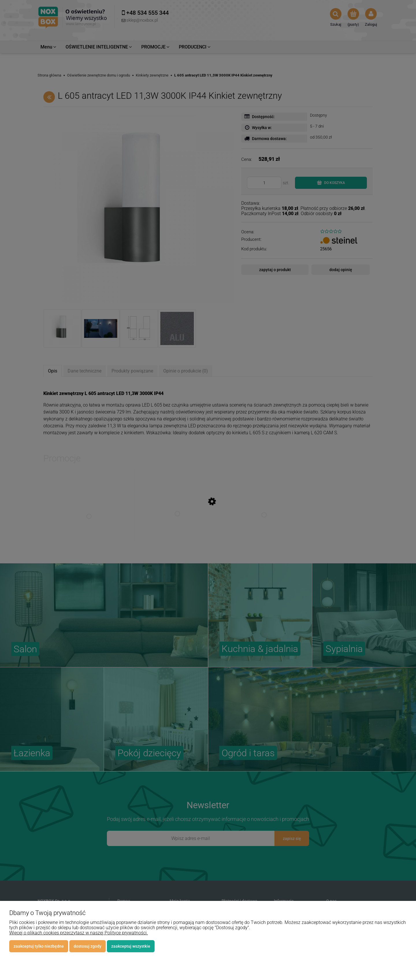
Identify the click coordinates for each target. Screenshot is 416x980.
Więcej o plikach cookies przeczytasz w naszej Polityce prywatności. (79, 933)
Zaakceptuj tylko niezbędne (39, 946)
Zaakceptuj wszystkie (131, 946)
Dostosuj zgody (88, 946)
